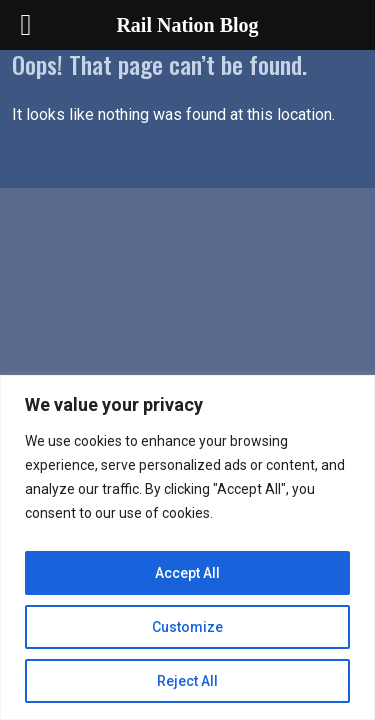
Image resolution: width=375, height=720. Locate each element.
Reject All (187, 681)
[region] (187, 547)
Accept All (187, 573)
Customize (187, 627)
